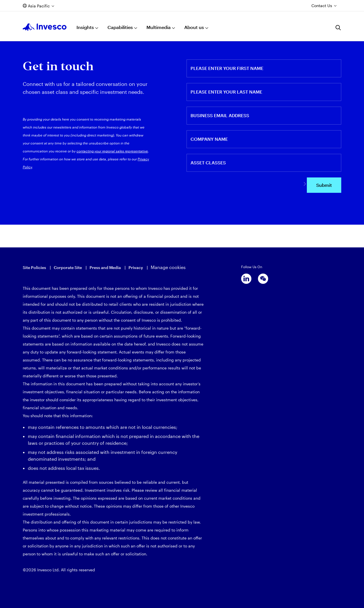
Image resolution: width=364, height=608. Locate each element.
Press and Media (105, 267)
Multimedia (159, 27)
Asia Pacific (39, 6)
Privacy (136, 267)
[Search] (338, 28)
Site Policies (34, 267)
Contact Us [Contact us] (322, 6)
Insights (85, 27)
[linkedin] (246, 279)
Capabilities (120, 27)
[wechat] (263, 279)
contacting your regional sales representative (112, 151)
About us (194, 27)
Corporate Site (68, 267)
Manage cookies (168, 267)
